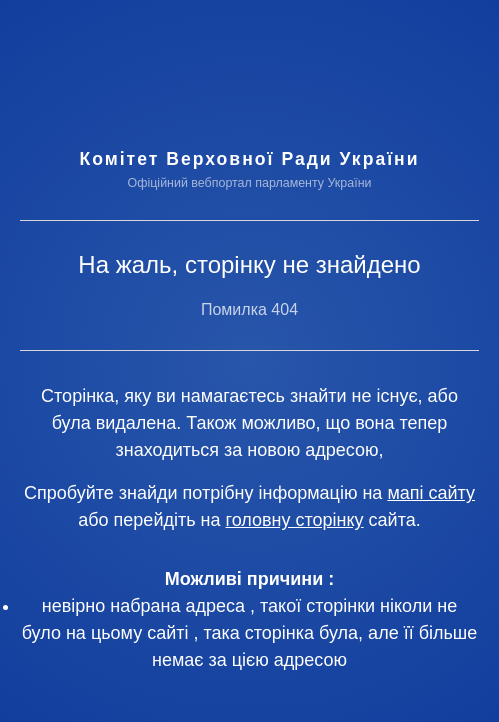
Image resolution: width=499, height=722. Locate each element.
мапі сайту (431, 493)
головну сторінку (295, 520)
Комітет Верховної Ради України (249, 159)
